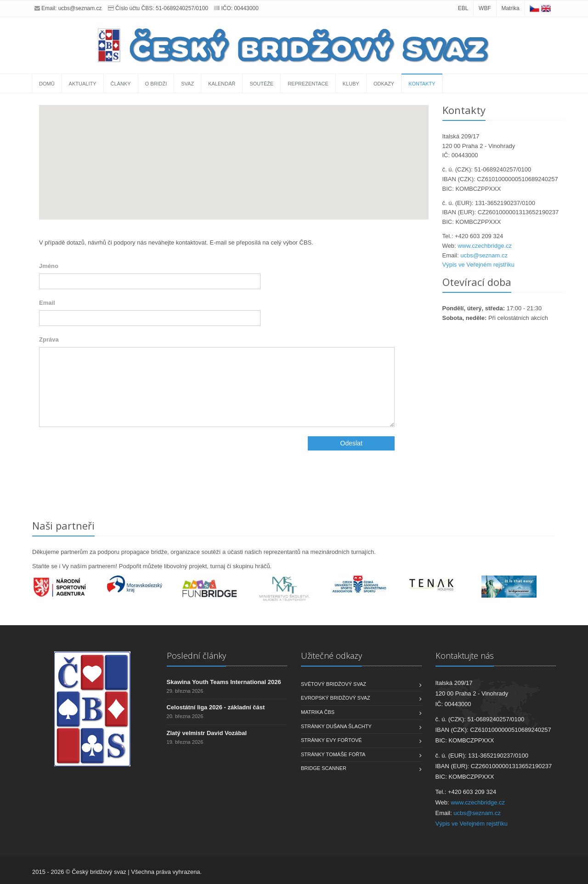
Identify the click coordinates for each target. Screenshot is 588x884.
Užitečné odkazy (331, 656)
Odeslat (351, 443)
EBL (463, 8)
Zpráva (49, 339)
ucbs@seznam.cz (80, 8)
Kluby (351, 84)
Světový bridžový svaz (334, 684)
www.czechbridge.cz (485, 246)
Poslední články (196, 656)
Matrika (510, 8)
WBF (485, 8)
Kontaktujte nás (465, 656)
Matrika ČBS (318, 712)
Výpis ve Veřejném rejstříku (479, 265)
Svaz (187, 84)
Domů (47, 84)
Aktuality (83, 84)
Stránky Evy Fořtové (331, 740)
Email (47, 303)
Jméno (49, 266)
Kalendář (222, 84)
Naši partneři (63, 525)
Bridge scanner (324, 768)
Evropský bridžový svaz (336, 698)
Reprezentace (308, 84)
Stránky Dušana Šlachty (336, 726)
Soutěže (261, 84)
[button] (234, 154)
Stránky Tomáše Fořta (333, 754)
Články (121, 84)
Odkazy (384, 84)
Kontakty (422, 84)
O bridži (156, 84)
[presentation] (109, 454)
